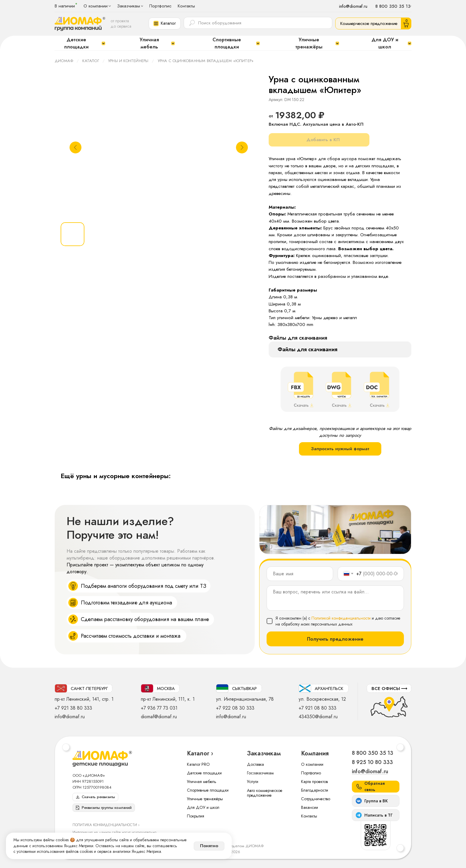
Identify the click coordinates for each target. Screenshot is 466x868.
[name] (300, 574)
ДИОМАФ (64, 61)
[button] (165, 23)
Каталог (90, 61)
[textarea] (335, 598)
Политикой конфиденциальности (341, 618)
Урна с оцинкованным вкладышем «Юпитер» (206, 61)
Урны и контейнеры (128, 61)
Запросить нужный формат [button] (340, 449)
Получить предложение (335, 639)
